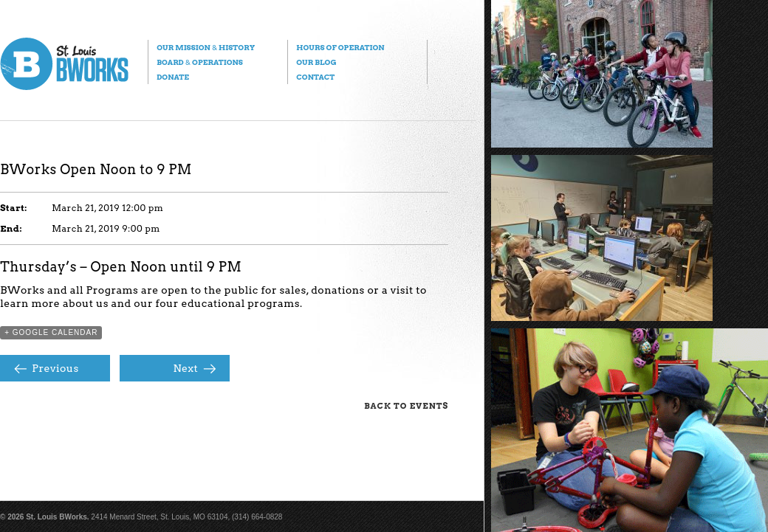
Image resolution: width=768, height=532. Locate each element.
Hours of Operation (340, 47)
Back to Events (406, 406)
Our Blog (316, 62)
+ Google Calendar (51, 332)
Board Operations (200, 62)
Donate (173, 77)
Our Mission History (206, 47)
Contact (315, 77)
